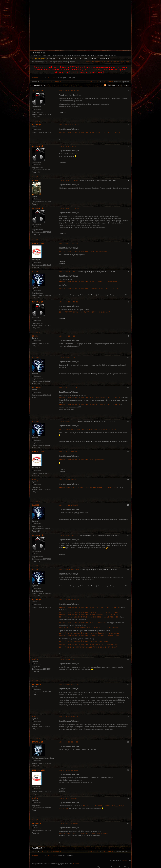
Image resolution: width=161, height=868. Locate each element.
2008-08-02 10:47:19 (69, 125)
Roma (35, 480)
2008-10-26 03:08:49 (69, 600)
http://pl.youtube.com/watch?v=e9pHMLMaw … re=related (89, 633)
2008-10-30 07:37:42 (69, 685)
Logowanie (104, 58)
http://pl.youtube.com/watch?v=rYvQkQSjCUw (83, 251)
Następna (56, 82)
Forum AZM (39, 53)
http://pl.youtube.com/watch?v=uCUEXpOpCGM (83, 641)
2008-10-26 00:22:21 (69, 535)
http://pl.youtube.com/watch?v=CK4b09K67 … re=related (88, 282)
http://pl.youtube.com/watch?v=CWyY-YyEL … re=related (89, 612)
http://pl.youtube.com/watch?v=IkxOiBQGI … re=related (88, 617)
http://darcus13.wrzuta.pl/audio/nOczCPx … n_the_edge (88, 429)
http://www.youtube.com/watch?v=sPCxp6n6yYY (84, 312)
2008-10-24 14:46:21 (68, 272)
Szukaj (78, 58)
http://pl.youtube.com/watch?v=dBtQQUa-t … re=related (89, 133)
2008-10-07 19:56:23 (68, 244)
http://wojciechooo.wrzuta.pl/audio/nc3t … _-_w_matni (88, 627)
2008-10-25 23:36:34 (68, 505)
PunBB (124, 861)
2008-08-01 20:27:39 (69, 91)
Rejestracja (90, 58)
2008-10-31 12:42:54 (68, 798)
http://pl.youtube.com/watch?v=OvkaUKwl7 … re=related (89, 405)
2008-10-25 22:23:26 (68, 452)
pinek (35, 336)
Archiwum (52, 78)
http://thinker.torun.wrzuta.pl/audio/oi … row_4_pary (88, 647)
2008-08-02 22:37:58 (69, 208)
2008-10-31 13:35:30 (68, 823)
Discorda (95, 70)
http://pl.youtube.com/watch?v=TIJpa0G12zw (82, 460)
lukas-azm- (38, 742)
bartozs (36, 125)
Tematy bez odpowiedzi (116, 62)
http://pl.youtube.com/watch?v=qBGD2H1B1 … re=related (88, 288)
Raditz (36, 272)
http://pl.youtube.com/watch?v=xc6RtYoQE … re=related (89, 398)
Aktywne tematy (94, 62)
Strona (36, 121)
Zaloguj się (92, 82)
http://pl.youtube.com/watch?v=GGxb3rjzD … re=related (88, 645)
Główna (51, 58)
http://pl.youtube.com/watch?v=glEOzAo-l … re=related (89, 608)
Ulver (35, 180)
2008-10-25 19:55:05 (68, 421)
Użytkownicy (65, 58)
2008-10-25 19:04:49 (68, 388)
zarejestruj (107, 82)
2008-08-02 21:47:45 (68, 180)
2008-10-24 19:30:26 (68, 302)
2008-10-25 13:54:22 (68, 357)
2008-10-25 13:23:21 (68, 336)
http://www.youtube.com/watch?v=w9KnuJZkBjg (84, 833)
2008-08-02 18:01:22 (69, 146)
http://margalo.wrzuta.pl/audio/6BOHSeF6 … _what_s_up (88, 488)
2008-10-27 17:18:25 (68, 659)
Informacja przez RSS (118, 85)
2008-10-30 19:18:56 (68, 770)
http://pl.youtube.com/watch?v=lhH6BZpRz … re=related (88, 615)
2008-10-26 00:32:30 (69, 570)
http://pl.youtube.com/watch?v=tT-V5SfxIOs (82, 623)
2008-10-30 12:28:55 (68, 742)
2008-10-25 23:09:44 (68, 480)
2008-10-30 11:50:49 (68, 717)
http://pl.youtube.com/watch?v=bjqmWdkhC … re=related (89, 636)
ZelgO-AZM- (38, 91)
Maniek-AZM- (39, 244)
